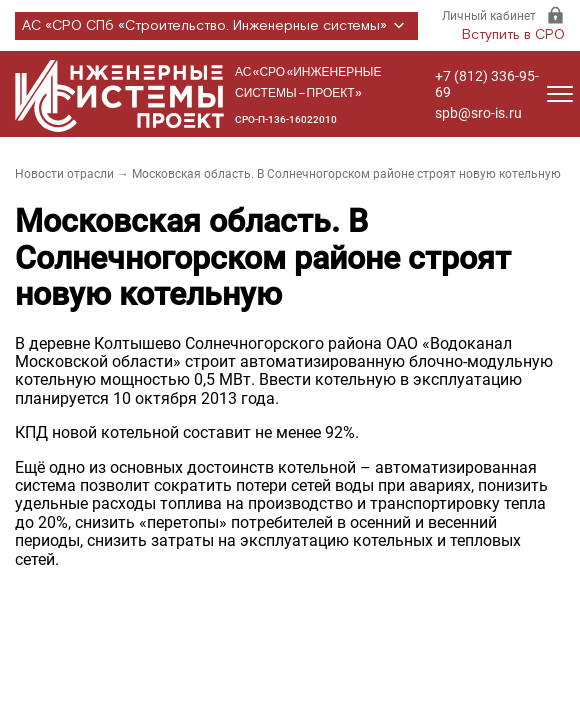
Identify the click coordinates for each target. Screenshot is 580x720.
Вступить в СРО (513, 35)
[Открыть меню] (559, 94)
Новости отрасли (64, 174)
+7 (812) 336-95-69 (487, 84)
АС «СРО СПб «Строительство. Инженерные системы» (216, 26)
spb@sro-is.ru (478, 113)
